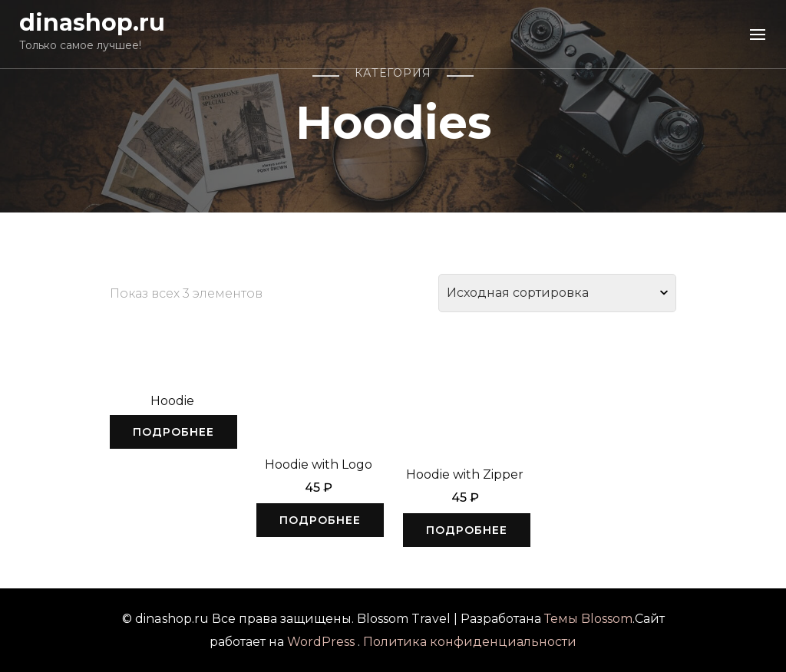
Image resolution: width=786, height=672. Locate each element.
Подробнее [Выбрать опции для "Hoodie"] (173, 432)
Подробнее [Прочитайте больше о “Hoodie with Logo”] (320, 520)
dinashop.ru (92, 23)
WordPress (321, 642)
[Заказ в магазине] (557, 293)
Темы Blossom (588, 619)
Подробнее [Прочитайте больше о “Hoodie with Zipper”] (467, 530)
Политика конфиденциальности (470, 642)
